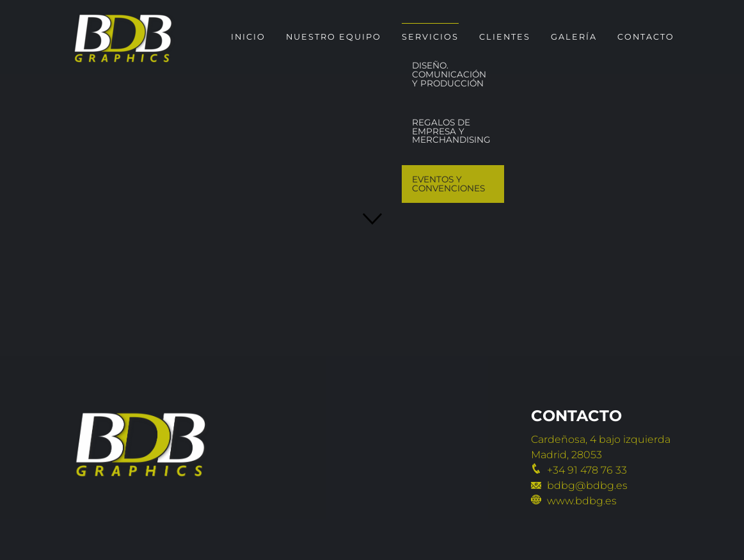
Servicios (430, 37)
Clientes (505, 37)
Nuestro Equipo (334, 37)
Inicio (248, 37)
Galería (574, 37)
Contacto (646, 37)
